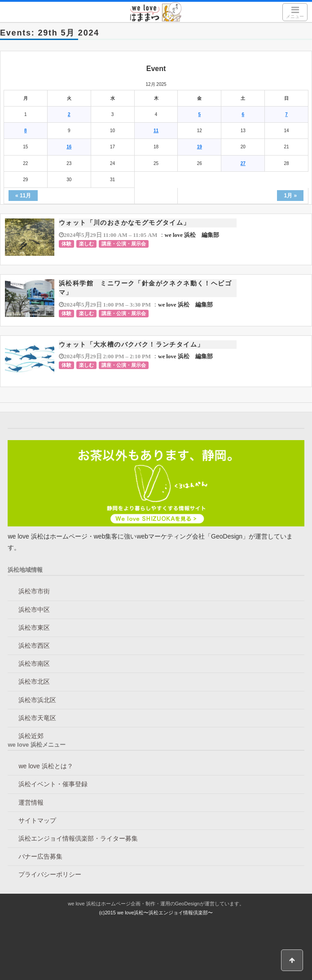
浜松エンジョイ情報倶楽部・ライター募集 (78, 838)
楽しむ (86, 244)
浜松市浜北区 (37, 700)
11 (156, 131)
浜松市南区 (34, 664)
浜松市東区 (34, 628)
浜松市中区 (34, 610)
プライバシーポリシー (50, 874)
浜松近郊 (31, 736)
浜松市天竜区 (37, 718)
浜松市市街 (34, 591)
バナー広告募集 (40, 856)
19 (200, 147)
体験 (66, 244)
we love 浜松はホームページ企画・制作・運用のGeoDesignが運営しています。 (156, 904)
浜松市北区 (34, 682)
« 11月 (23, 196)
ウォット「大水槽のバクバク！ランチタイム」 (131, 344)
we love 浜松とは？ (46, 766)
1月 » (290, 196)
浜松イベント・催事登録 (53, 784)
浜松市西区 (34, 646)
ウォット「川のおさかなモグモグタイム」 (125, 223)
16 (69, 147)
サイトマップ (37, 820)
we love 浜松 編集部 (192, 235)
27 (243, 163)
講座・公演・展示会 (124, 244)
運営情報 (31, 802)
